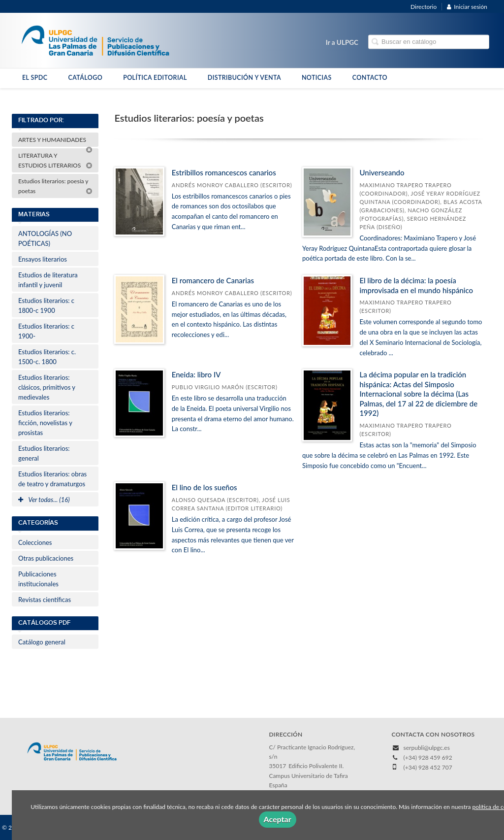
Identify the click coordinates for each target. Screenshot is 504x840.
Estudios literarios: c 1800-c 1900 (46, 305)
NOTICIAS (317, 78)
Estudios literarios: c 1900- (46, 331)
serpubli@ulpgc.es (427, 748)
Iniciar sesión (467, 7)
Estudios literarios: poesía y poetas (55, 186)
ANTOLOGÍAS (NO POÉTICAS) (45, 238)
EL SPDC (35, 78)
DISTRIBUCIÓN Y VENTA (244, 78)
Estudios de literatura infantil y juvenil (48, 280)
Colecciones (35, 542)
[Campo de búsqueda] (429, 42)
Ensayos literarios (43, 259)
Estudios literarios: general (44, 453)
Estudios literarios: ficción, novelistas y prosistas (45, 423)
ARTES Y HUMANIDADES (55, 141)
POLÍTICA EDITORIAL (155, 78)
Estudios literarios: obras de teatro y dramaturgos (52, 479)
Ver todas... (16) (44, 500)
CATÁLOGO (85, 78)
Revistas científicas (45, 600)
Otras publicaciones (46, 558)
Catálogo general (42, 642)
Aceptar (278, 819)
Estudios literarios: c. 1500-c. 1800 (47, 357)
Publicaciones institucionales (38, 579)
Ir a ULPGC (342, 42)
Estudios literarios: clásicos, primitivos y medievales (47, 387)
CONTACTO (370, 78)
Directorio (424, 7)
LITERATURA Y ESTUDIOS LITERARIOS (55, 160)
